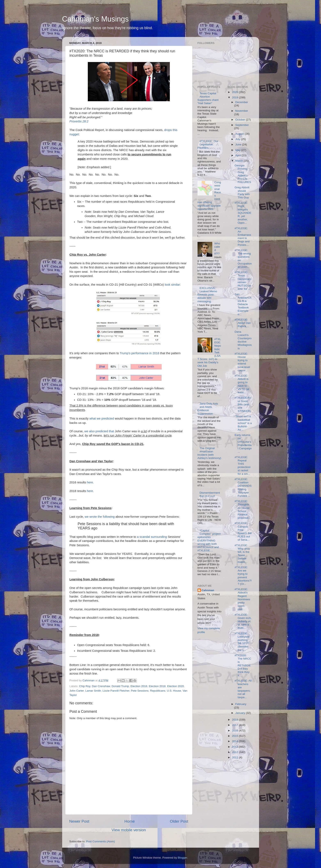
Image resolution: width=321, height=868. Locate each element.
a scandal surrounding (152, 537)
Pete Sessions (140, 691)
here (90, 482)
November (242, 111)
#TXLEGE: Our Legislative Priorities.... (208, 144)
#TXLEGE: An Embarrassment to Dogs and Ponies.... (243, 237)
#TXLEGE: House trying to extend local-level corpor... (242, 362)
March (239, 161)
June (239, 144)
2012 (235, 752)
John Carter (77, 691)
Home (130, 821)
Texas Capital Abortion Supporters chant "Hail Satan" (208, 98)
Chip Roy (85, 686)
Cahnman (208, 590)
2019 (235, 97)
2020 (235, 92)
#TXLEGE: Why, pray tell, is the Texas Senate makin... (242, 554)
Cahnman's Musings (95, 19)
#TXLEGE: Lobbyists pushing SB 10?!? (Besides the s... (242, 642)
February (241, 704)
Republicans (158, 691)
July (238, 139)
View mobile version (129, 830)
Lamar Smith (93, 691)
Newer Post (79, 821)
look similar (172, 285)
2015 (235, 736)
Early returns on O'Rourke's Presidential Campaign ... (243, 443)
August (240, 134)
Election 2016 (139, 686)
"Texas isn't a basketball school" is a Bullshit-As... (243, 423)
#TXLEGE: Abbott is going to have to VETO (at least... (242, 384)
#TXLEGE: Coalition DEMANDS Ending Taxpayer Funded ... (243, 487)
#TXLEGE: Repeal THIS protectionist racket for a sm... (243, 466)
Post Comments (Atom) (101, 841)
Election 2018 (157, 686)
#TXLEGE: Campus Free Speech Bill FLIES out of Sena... (243, 531)
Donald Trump (120, 686)
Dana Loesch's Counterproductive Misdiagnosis (243, 340)
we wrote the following (100, 517)
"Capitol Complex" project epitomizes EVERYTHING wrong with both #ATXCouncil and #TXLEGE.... (209, 540)
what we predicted (102, 418)
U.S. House (174, 691)
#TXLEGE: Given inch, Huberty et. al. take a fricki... (243, 621)
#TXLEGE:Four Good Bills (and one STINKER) (243, 404)
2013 (235, 747)
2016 (235, 731)
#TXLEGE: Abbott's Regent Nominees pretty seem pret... (242, 599)
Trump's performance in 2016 (140, 353)
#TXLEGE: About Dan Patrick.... (243, 323)
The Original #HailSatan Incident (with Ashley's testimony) (209, 453)
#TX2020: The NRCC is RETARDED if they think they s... (243, 665)
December (242, 102)
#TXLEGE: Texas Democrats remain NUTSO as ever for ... (243, 281)
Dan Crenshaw (101, 686)
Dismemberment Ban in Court (210, 494)
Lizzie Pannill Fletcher (116, 691)
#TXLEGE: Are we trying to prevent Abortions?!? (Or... (243, 576)
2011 (235, 757)
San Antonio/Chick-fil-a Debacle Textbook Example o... (243, 304)
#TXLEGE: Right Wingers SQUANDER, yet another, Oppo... (243, 213)
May (238, 150)
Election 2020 (176, 686)
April (238, 155)
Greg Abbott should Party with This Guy (242, 192)
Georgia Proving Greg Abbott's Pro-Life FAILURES (243, 174)
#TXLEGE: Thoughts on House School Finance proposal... (243, 509)
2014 (235, 741)
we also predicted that (99, 431)
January (241, 713)
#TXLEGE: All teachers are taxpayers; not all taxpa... (243, 689)
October (241, 120)
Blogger (183, 858)
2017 (235, 725)
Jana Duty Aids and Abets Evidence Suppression (208, 409)
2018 (235, 720)
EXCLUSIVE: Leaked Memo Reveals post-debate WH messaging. (207, 295)
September (242, 125)
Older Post (179, 821)
